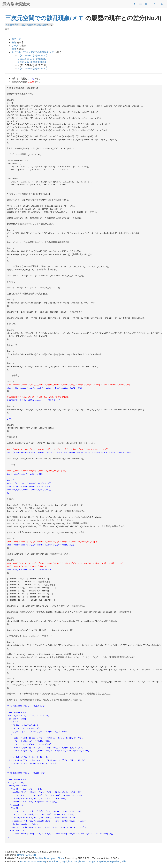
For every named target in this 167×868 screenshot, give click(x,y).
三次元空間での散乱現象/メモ (44, 18)
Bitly (124, 861)
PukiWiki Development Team (49, 858)
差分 (14, 42)
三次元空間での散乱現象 (35, 25)
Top (8, 25)
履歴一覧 (16, 39)
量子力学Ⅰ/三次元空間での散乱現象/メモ (33, 52)
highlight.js (67, 861)
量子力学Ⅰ (16, 25)
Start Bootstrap (39, 861)
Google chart (114, 861)
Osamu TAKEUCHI (27, 855)
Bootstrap (25, 861)
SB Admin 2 (54, 861)
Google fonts (80, 861)
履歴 (14, 49)
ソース (15, 46)
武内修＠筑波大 (16, 4)
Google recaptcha (97, 861)
